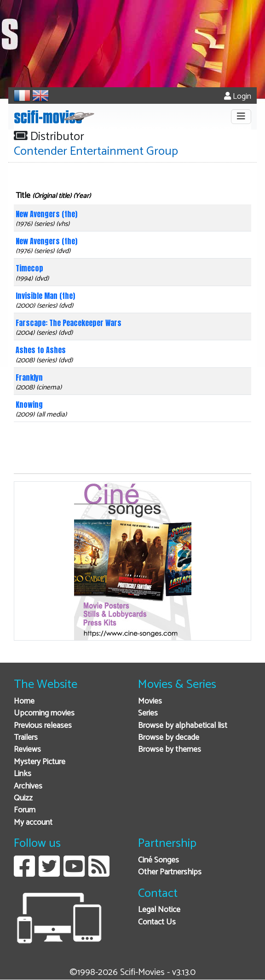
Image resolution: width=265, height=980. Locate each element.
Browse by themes (170, 750)
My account (33, 823)
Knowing (29, 405)
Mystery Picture (40, 762)
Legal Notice (159, 910)
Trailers (26, 738)
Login (238, 97)
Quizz (23, 798)
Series (148, 713)
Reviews (27, 750)
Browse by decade (169, 738)
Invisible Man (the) (45, 296)
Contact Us (157, 922)
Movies (150, 701)
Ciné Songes (158, 860)
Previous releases (43, 726)
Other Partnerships (170, 872)
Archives (28, 786)
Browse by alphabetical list (183, 726)
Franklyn (29, 377)
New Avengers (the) (46, 214)
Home (24, 701)
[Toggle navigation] (241, 117)
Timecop (29, 268)
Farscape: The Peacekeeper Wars (69, 323)
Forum (25, 810)
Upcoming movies (44, 713)
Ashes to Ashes (41, 350)
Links (23, 774)
